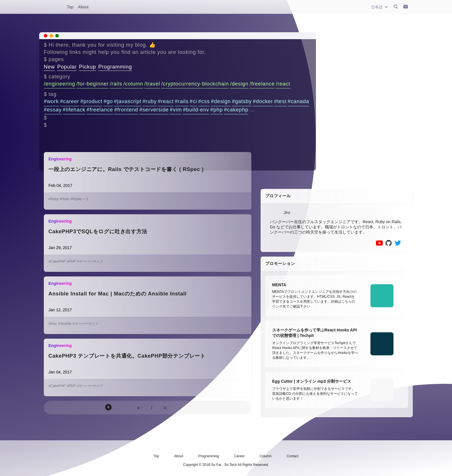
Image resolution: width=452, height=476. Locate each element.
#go (108, 101)
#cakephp (236, 110)
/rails (116, 84)
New (49, 67)
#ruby (149, 101)
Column (266, 456)
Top (70, 7)
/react (283, 84)
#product (91, 101)
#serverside (154, 110)
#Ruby (53, 199)
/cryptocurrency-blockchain (195, 84)
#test (280, 101)
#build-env (196, 110)
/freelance (262, 84)
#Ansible (65, 324)
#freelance (100, 110)
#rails (182, 101)
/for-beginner (93, 84)
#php (217, 110)
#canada (298, 101)
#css (204, 101)
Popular (67, 67)
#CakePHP (57, 261)
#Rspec (76, 199)
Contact (292, 456)
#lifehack (74, 110)
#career (70, 101)
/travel (152, 84)
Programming (115, 67)
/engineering (60, 84)
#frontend (126, 110)
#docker (263, 101)
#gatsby (242, 101)
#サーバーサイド (90, 261)
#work (51, 101)
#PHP (71, 261)
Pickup (87, 67)
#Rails (64, 199)
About (83, 7)
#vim (176, 110)
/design (239, 84)
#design (221, 101)
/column (133, 84)
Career (239, 456)
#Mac (53, 324)
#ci (193, 101)
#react (166, 101)
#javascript (128, 101)
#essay (53, 110)
